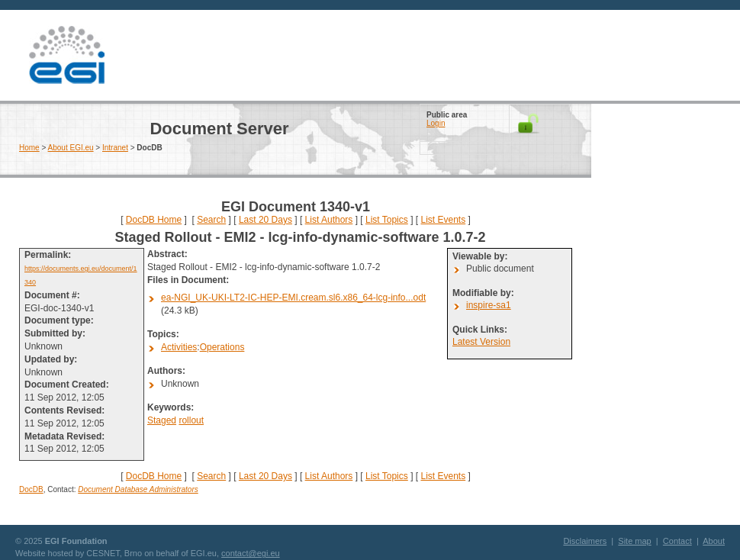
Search (211, 220)
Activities (179, 347)
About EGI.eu (71, 148)
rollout (191, 420)
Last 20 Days (265, 220)
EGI (66, 55)
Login (436, 123)
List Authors (329, 220)
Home (29, 148)
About (714, 541)
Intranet (115, 148)
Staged (162, 420)
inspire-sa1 (489, 305)
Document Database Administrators (138, 489)
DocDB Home (154, 220)
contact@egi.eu (251, 553)
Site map (634, 541)
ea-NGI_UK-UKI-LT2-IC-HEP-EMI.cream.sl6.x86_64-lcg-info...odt (293, 298)
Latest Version (481, 342)
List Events (443, 220)
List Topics (387, 220)
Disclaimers (585, 541)
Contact (677, 541)
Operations (222, 347)
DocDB (31, 489)
